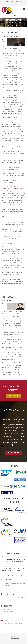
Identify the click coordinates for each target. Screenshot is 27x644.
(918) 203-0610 (9, 609)
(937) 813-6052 (9, 611)
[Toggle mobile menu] (24, 9)
